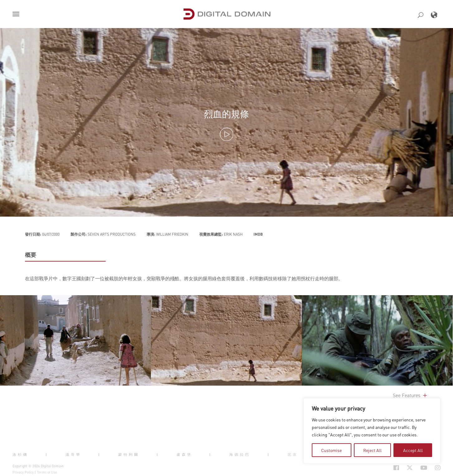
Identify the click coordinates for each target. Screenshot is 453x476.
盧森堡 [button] (184, 454)
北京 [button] (293, 454)
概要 (31, 255)
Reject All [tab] (372, 450)
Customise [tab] (331, 450)
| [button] (47, 454)
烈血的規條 (226, 114)
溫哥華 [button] (73, 454)
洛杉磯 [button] (20, 454)
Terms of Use (47, 472)
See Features (410, 395)
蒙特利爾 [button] (129, 454)
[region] (372, 431)
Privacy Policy (23, 472)
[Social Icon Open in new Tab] (396, 468)
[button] (17, 15)
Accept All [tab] (413, 450)
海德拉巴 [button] (240, 454)
